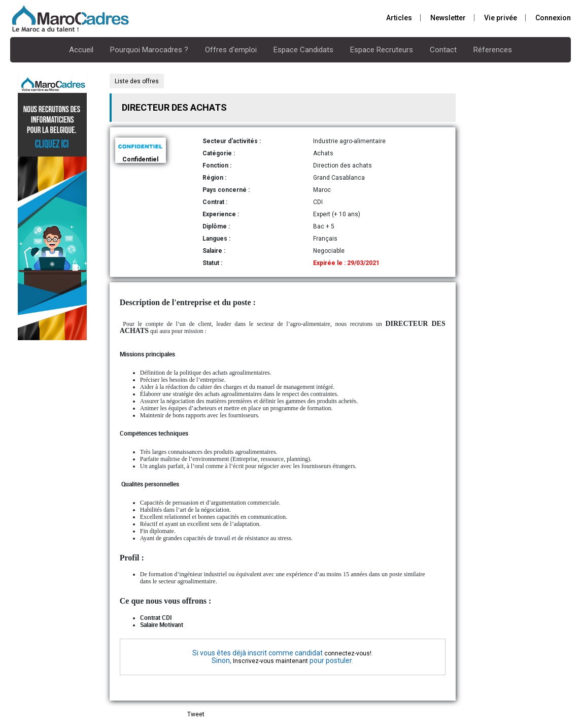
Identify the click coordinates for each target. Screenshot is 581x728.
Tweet (196, 714)
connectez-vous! (348, 653)
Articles (399, 18)
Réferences (493, 50)
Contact (443, 50)
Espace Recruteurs (382, 50)
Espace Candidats (303, 50)
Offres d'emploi (231, 50)
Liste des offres (137, 81)
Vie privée (501, 18)
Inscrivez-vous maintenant (270, 661)
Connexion (553, 18)
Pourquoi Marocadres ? (149, 50)
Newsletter (448, 18)
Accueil (81, 50)
